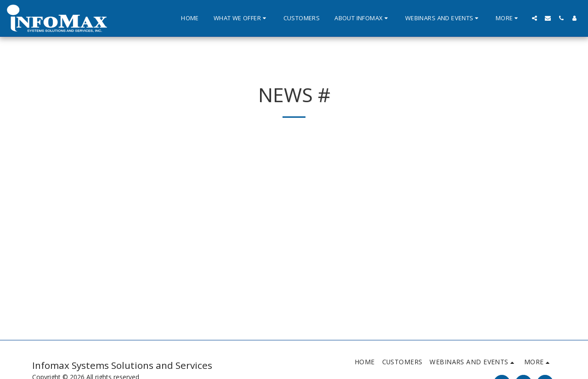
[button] (241, 18)
